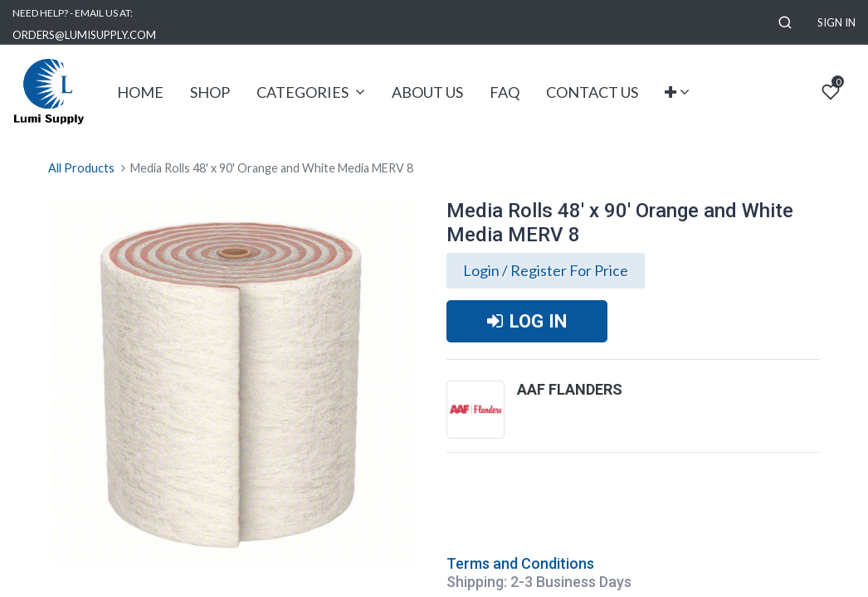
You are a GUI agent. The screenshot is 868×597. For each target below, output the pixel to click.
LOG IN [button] (527, 321)
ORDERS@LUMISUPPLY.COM (84, 35)
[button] (785, 23)
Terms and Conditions (520, 563)
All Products (81, 168)
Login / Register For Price (546, 270)
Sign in (836, 22)
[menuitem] (140, 92)
